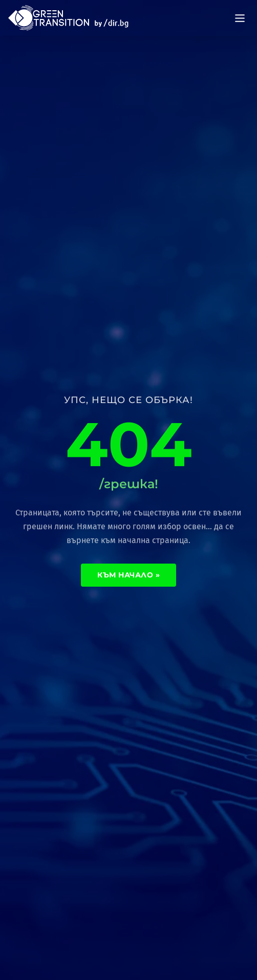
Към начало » (128, 575)
